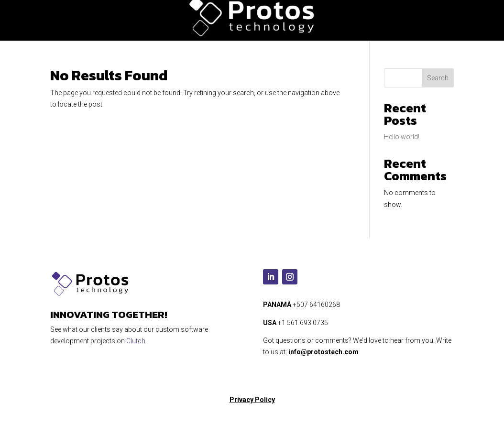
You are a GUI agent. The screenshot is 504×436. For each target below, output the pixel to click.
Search (438, 78)
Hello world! (402, 137)
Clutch (136, 341)
